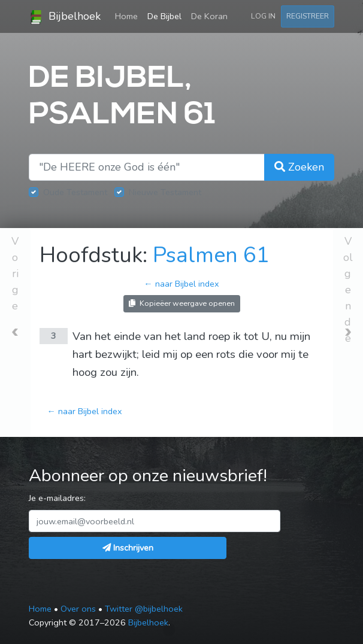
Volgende (348, 290)
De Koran (209, 16)
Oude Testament (75, 192)
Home (129, 16)
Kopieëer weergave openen (182, 303)
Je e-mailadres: (57, 498)
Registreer (308, 16)
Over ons (78, 609)
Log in (263, 16)
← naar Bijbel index (181, 284)
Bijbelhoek (65, 17)
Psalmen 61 (211, 255)
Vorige (15, 274)
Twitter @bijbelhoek (144, 609)
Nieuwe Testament (165, 192)
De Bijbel (164, 16)
